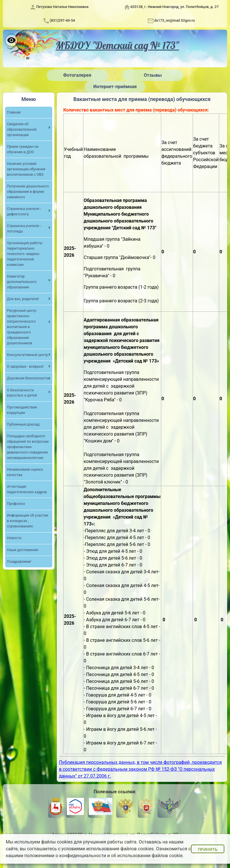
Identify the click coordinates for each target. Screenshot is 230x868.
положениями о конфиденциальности (65, 856)
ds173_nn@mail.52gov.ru (174, 20)
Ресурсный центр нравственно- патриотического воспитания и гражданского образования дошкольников (22, 327)
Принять (208, 849)
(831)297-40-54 (62, 20)
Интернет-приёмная (115, 87)
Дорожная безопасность (28, 378)
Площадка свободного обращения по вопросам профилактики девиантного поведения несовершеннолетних (28, 447)
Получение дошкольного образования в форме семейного (28, 192)
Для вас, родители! (23, 299)
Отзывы (153, 75)
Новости (14, 538)
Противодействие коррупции (22, 410)
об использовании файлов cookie (147, 856)
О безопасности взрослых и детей (22, 393)
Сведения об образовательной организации (22, 129)
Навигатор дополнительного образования (22, 282)
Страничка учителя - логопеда (24, 228)
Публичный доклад (23, 424)
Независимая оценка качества (25, 472)
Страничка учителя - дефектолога (24, 211)
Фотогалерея (77, 75)
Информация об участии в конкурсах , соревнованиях (28, 521)
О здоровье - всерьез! (25, 366)
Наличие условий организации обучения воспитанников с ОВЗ (26, 169)
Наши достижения (22, 550)
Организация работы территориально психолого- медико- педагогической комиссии (25, 254)
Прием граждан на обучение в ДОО (23, 149)
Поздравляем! (19, 562)
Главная (14, 112)
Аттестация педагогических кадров (27, 489)
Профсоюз (16, 504)
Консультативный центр (27, 355)
